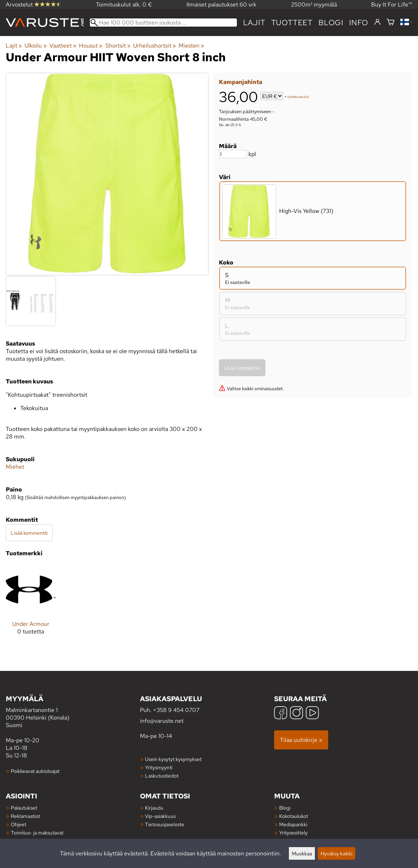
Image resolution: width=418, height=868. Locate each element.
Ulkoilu (36, 46)
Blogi (285, 808)
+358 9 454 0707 (176, 710)
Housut (91, 46)
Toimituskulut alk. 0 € (124, 5)
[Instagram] (296, 714)
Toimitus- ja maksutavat (37, 833)
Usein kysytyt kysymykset (173, 759)
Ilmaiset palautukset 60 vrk (221, 5)
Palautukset (24, 808)
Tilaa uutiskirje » (301, 740)
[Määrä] (233, 154)
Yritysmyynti (159, 767)
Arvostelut (34, 5)
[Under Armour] (31, 605)
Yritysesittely (293, 833)
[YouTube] (312, 714)
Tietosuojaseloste (165, 824)
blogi (331, 23)
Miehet (15, 467)
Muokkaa (302, 853)
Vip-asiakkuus (160, 816)
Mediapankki (293, 824)
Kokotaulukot (294, 816)
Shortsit (118, 46)
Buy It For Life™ (392, 5)
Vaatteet (63, 46)
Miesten (191, 46)
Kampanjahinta (241, 82)
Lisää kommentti (29, 533)
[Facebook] (281, 714)
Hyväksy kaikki (336, 853)
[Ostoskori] (391, 23)
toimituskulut (298, 97)
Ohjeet (19, 824)
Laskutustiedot (162, 776)
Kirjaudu (154, 808)
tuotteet (292, 23)
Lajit (254, 23)
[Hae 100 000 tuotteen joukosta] (163, 23)
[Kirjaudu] (377, 22)
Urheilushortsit (155, 46)
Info (359, 23)
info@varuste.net (162, 721)
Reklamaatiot (25, 816)
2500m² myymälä (314, 5)
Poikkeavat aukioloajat (35, 771)
